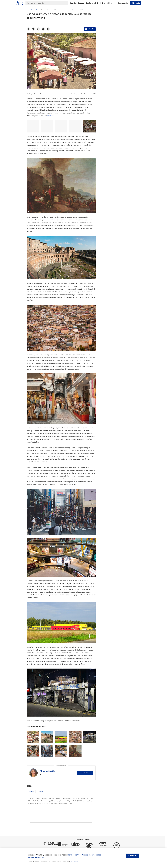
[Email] (43, 29)
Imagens (81, 3)
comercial (51, 116)
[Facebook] (28, 29)
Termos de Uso (74, 855)
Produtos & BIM (92, 3)
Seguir (85, 773)
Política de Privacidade (91, 855)
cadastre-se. (75, 862)
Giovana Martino (48, 771)
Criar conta (136, 3)
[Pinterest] (48, 29)
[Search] (49, 3)
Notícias (102, 3)
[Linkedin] (38, 29)
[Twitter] (33, 29)
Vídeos (110, 3)
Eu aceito (133, 856)
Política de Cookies (36, 858)
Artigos (41, 792)
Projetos (73, 3)
